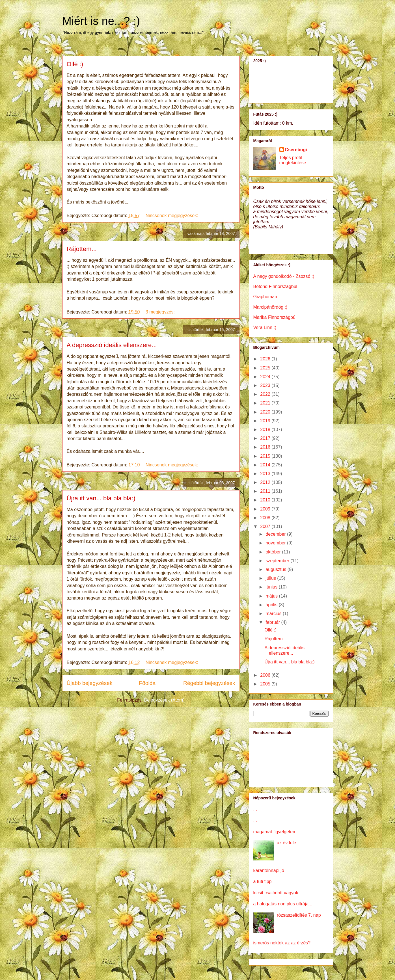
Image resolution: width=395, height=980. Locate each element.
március (274, 614)
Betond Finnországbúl (275, 286)
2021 (266, 403)
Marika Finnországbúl (275, 317)
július (271, 578)
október (274, 552)
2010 (266, 500)
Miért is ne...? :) (101, 21)
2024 (266, 377)
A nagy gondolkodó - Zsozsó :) (284, 276)
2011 (266, 491)
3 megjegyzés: (161, 312)
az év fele (286, 843)
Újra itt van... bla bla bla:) (101, 498)
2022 (266, 394)
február (273, 622)
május (272, 596)
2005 (266, 684)
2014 (266, 465)
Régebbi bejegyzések (209, 683)
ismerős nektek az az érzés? (282, 943)
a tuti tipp (263, 881)
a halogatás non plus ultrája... (283, 904)
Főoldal (148, 683)
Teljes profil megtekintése (293, 160)
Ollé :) (75, 64)
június (272, 587)
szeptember (278, 561)
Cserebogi (296, 150)
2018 (266, 430)
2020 (266, 412)
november (276, 543)
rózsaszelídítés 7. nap (299, 915)
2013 (266, 474)
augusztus (276, 569)
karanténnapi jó (269, 870)
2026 (266, 359)
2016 (266, 447)
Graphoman (265, 297)
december (276, 534)
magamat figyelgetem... (277, 832)
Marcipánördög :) (270, 307)
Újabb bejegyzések (90, 683)
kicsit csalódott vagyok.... (278, 893)
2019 (266, 421)
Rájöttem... (82, 249)
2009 (266, 509)
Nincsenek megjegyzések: (172, 216)
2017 (266, 438)
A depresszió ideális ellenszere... (112, 345)
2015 (266, 456)
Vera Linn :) (265, 327)
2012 (266, 482)
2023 (266, 385)
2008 (266, 518)
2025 (266, 368)
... (255, 809)
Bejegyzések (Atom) (164, 700)
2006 (266, 675)
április (272, 605)
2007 (266, 526)
